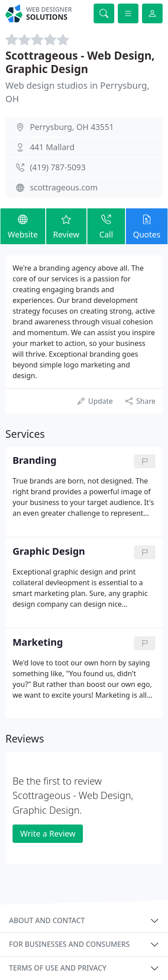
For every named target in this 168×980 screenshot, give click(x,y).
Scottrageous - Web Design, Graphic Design (80, 62)
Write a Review (48, 833)
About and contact (47, 920)
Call (106, 226)
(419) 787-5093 (58, 167)
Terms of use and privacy (58, 968)
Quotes (147, 226)
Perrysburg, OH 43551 (72, 127)
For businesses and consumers (69, 944)
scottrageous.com (64, 187)
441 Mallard (52, 147)
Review (67, 226)
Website (23, 226)
